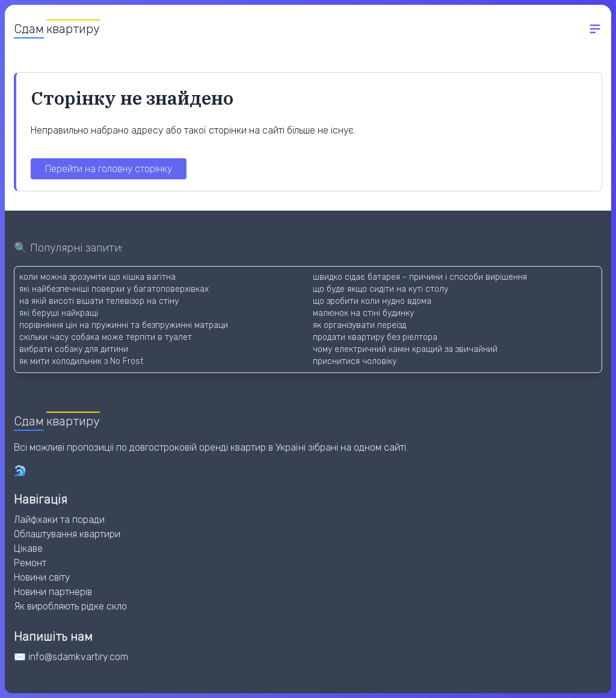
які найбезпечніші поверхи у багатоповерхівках (114, 289)
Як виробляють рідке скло (70, 606)
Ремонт (30, 563)
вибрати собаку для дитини (74, 349)
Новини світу (42, 577)
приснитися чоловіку (355, 361)
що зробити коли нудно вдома (372, 301)
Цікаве (28, 548)
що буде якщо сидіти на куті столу (380, 289)
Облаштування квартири (67, 534)
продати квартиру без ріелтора (375, 337)
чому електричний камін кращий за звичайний (405, 349)
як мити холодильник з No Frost (81, 361)
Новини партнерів (53, 592)
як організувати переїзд (359, 325)
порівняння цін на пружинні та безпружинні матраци (124, 325)
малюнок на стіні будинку (363, 313)
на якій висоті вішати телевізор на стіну (99, 301)
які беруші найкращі (59, 313)
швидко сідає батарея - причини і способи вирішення (420, 277)
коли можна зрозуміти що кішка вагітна (97, 277)
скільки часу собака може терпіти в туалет (106, 337)
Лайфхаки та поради (59, 520)
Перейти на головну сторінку (109, 169)
